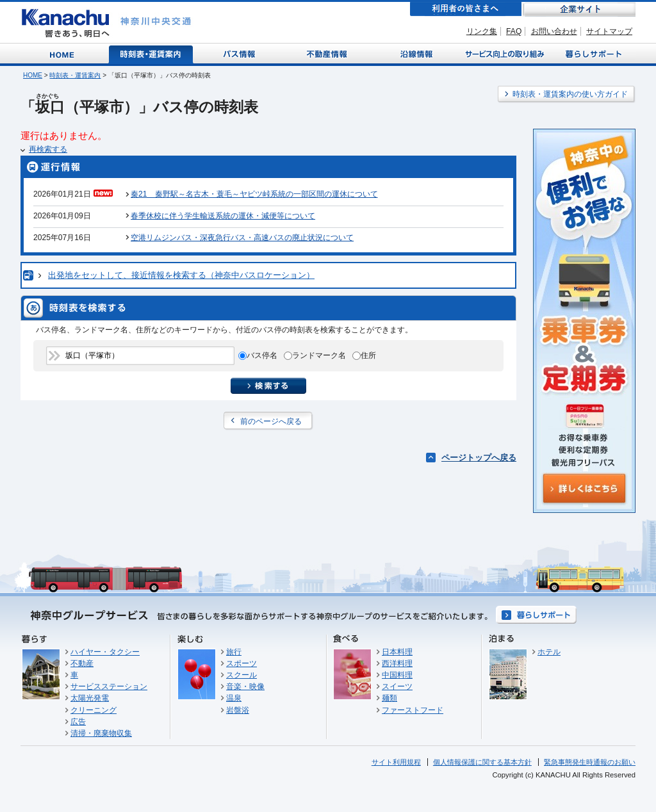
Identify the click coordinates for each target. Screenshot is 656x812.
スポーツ (242, 663)
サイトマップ (609, 31)
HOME (33, 75)
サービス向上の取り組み (504, 53)
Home (64, 53)
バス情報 (240, 53)
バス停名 (262, 355)
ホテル (549, 652)
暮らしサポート (592, 53)
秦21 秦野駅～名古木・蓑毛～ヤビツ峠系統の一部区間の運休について (254, 194)
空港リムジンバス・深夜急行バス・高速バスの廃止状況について (242, 238)
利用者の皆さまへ (466, 9)
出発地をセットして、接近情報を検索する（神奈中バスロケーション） (181, 275)
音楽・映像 (245, 686)
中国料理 (397, 675)
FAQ (514, 31)
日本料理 (397, 652)
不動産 (82, 663)
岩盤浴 (238, 710)
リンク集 (482, 31)
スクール (242, 675)
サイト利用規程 (396, 762)
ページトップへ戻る (479, 458)
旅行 (234, 652)
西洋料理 (397, 663)
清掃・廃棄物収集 (101, 733)
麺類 (389, 698)
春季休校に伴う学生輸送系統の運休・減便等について (223, 216)
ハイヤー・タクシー (105, 652)
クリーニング (94, 710)
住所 (368, 355)
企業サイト (579, 9)
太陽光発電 (90, 698)
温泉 (234, 698)
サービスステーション (109, 686)
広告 (78, 722)
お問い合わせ (554, 31)
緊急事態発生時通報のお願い (590, 762)
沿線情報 (415, 53)
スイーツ (397, 686)
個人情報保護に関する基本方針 (482, 762)
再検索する (48, 149)
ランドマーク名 (319, 355)
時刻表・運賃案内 (152, 53)
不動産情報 (328, 53)
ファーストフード (413, 710)
